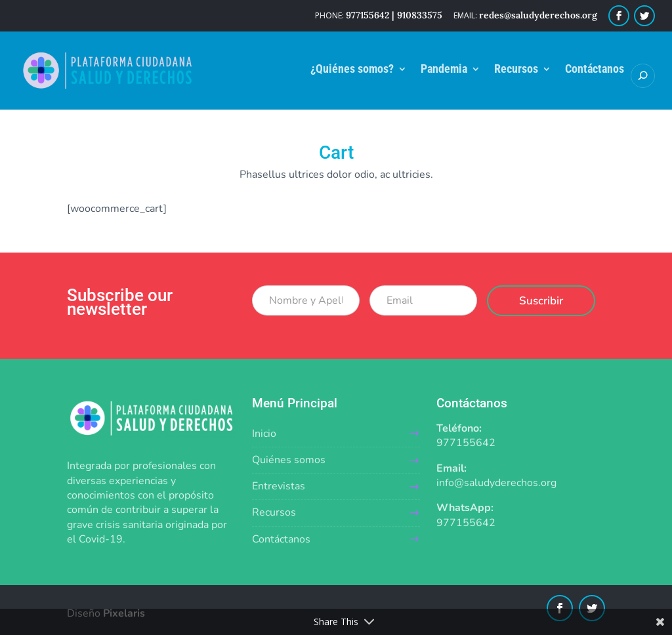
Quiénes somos (289, 460)
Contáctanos (595, 70)
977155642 (466, 443)
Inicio (264, 434)
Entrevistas (279, 486)
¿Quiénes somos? (352, 70)
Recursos (516, 70)
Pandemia (444, 70)
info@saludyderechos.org (496, 483)
